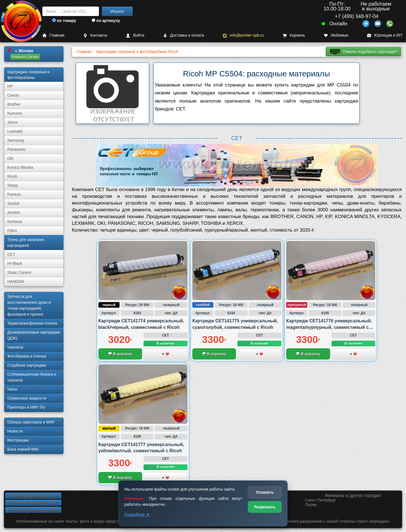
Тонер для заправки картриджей (26, 242)
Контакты (95, 35)
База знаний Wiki (23, 449)
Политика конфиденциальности (33, 496)
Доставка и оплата (184, 35)
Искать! (117, 11)
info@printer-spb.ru (243, 35)
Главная (53, 35)
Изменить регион (25, 57)
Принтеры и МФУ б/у (26, 407)
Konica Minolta (20, 167)
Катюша (15, 221)
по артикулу (106, 21)
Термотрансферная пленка (32, 323)
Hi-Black (15, 263)
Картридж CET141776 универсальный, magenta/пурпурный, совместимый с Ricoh (329, 327)
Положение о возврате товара (33, 503)
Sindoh (14, 203)
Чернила (15, 347)
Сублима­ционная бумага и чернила (32, 377)
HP (10, 86)
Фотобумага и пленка (27, 356)
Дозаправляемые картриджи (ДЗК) (34, 335)
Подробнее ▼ (137, 515)
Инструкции (18, 440)
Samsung (16, 140)
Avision (14, 212)
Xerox (13, 122)
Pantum (14, 194)
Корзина (294, 35)
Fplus (12, 230)
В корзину (120, 354)
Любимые (336, 35)
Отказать (265, 492)
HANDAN (16, 281)
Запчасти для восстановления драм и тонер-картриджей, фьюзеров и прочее (29, 305)
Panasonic (16, 149)
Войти (135, 35)
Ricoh (12, 176)
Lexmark (15, 131)
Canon (13, 95)
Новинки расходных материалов (33, 510)
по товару (64, 21)
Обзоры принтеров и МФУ (31, 422)
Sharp (13, 185)
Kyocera (15, 113)
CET (11, 254)
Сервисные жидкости (27, 398)
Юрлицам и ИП (385, 35)
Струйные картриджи (27, 365)
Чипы (12, 389)
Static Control (19, 272)
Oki (10, 158)
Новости (15, 431)
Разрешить (265, 507)
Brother (14, 104)
